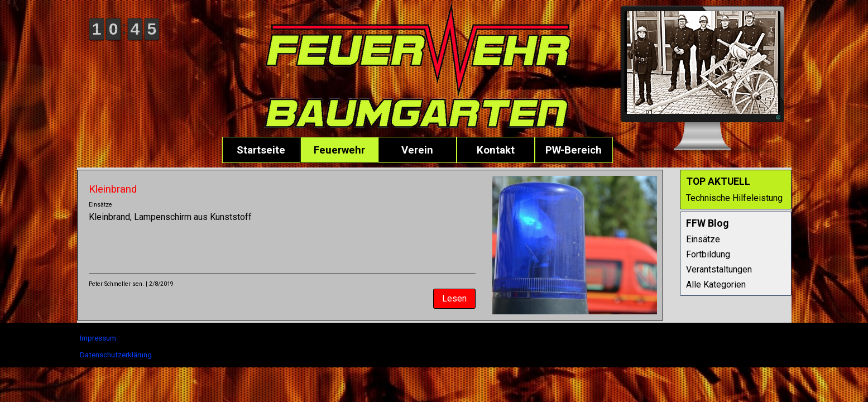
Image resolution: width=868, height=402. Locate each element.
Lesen (454, 298)
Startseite (261, 150)
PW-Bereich (574, 150)
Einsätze (100, 205)
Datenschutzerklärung (116, 355)
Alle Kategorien (716, 284)
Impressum (98, 338)
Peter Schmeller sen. (116, 284)
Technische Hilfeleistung (734, 198)
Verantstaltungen (719, 269)
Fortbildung (708, 254)
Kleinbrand (113, 189)
